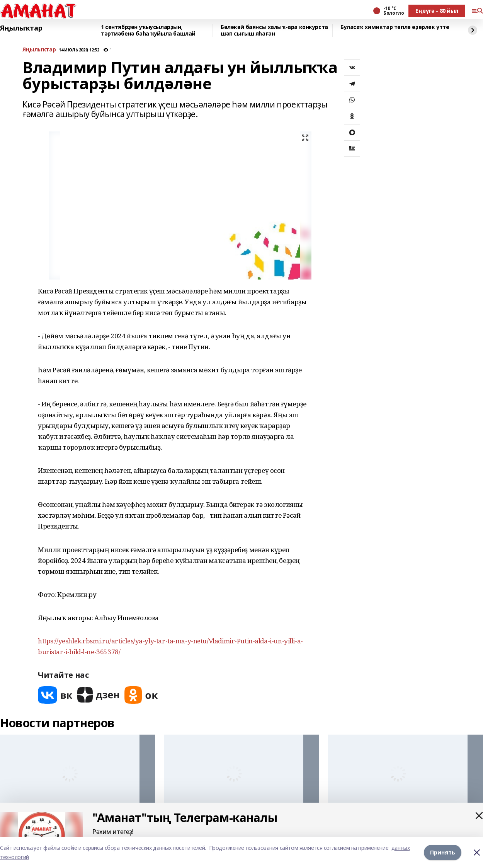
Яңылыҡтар (21, 28)
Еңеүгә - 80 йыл (437, 11)
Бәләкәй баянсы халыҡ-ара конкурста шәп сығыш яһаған (274, 30)
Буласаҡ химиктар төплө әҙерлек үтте (395, 27)
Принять (443, 852)
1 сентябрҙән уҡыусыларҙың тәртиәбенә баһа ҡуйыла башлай (148, 30)
